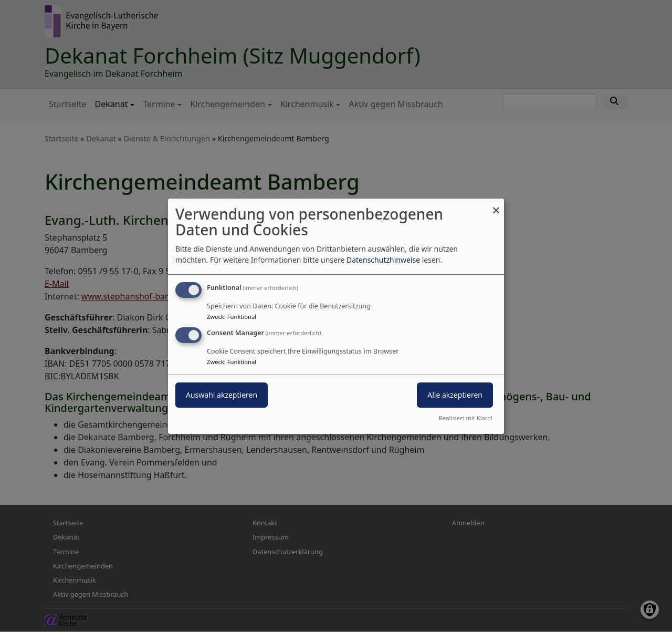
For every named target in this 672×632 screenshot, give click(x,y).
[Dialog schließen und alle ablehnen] (496, 205)
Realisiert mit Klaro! (466, 418)
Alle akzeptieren (455, 395)
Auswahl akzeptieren (222, 395)
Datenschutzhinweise (383, 260)
